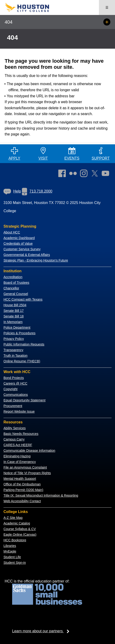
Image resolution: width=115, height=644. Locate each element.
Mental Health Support (20, 479)
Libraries (10, 546)
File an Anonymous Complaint (25, 467)
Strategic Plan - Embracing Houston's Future (36, 260)
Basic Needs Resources (21, 434)
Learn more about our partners (42, 631)
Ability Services (15, 428)
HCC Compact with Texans (23, 299)
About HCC (12, 232)
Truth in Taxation (16, 356)
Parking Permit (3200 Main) (23, 490)
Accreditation (13, 277)
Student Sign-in (15, 563)
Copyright (10, 389)
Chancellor (11, 288)
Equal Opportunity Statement (24, 400)
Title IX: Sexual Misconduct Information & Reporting (41, 495)
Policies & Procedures (19, 333)
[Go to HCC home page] (31, 11)
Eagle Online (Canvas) (20, 535)
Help (12, 191)
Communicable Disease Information (29, 451)
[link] (85, 174)
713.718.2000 (37, 191)
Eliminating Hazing (17, 456)
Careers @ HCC (15, 383)
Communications (16, 395)
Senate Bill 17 (14, 311)
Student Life (12, 557)
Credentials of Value (18, 244)
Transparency (13, 350)
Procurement (13, 406)
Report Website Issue (19, 411)
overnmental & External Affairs (28, 255)
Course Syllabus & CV (20, 529)
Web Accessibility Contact (22, 501)
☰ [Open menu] (107, 7)
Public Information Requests (24, 344)
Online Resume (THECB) (22, 361)
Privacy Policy (14, 339)
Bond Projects (14, 378)
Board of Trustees (16, 283)
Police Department (17, 327)
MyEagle (10, 551)
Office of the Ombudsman (22, 484)
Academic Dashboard (19, 238)
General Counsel (16, 294)
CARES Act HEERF (18, 445)
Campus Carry (14, 439)
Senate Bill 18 (14, 316)
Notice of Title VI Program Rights (27, 473)
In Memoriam (13, 322)
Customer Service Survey (22, 249)
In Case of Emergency (20, 462)
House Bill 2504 (15, 305)
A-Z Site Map (13, 518)
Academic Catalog (17, 523)
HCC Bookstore (15, 540)
